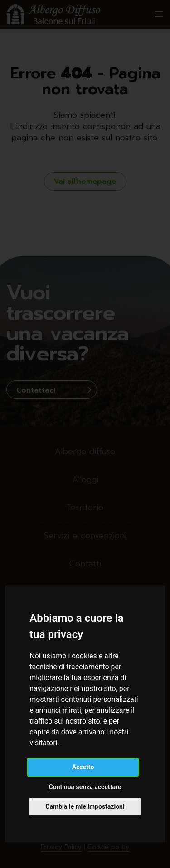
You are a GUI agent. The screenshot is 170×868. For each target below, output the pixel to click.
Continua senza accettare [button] (85, 787)
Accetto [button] (83, 767)
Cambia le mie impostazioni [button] (85, 806)
